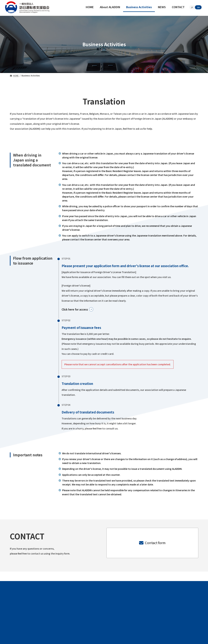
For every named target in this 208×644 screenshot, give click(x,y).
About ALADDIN (73, 618)
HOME (47, 618)
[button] (80, 310)
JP (192, 7)
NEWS (137, 618)
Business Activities (108, 618)
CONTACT (159, 618)
